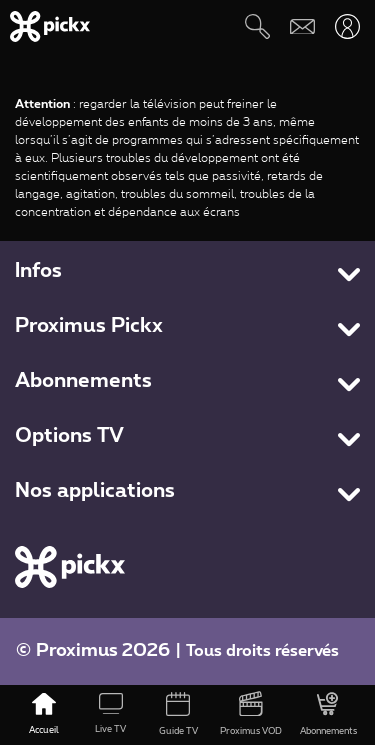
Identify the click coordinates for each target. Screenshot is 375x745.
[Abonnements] (328, 715)
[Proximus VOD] (251, 715)
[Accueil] (43, 715)
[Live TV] (110, 715)
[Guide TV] (177, 715)
